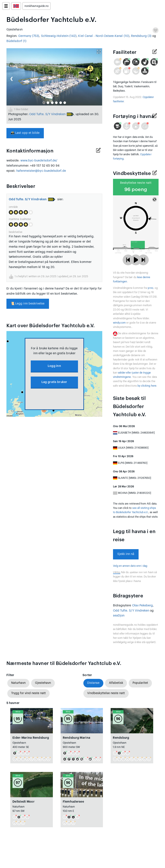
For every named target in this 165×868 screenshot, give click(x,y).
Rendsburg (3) (141, 36)
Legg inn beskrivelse (28, 304)
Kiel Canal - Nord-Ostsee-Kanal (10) (104, 36)
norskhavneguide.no (37, 6)
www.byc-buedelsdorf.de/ (39, 161)
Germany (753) (29, 36)
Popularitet (140, 683)
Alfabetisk (116, 683)
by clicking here (147, 386)
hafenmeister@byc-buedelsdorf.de (41, 171)
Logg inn (54, 366)
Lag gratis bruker (54, 382)
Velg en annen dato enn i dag (130, 566)
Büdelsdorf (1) (16, 41)
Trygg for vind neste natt (28, 693)
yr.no (150, 288)
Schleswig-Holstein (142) (59, 36)
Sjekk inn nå (126, 554)
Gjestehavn (43, 683)
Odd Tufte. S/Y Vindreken (47, 114)
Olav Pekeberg (143, 606)
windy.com (119, 323)
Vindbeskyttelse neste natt (106, 693)
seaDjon (119, 616)
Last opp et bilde (25, 133)
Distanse (93, 683)
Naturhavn (18, 683)
